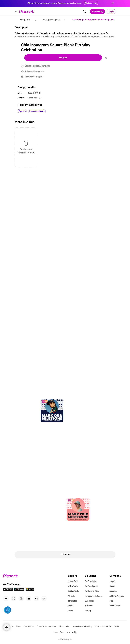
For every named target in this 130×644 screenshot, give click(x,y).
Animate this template (34, 71)
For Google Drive (92, 591)
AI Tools (71, 596)
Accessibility (72, 632)
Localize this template (34, 77)
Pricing (88, 611)
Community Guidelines (103, 626)
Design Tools (73, 591)
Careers (113, 586)
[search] (85, 11)
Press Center (115, 606)
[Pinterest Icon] (44, 599)
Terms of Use (15, 626)
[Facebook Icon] (6, 599)
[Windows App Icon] (30, 590)
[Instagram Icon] (21, 599)
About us (113, 591)
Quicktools (89, 601)
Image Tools (73, 581)
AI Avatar (89, 606)
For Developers (91, 586)
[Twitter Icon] (14, 599)
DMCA (117, 626)
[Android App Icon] (19, 590)
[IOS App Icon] (8, 590)
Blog (111, 601)
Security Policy (59, 632)
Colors (71, 606)
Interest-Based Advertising (82, 626)
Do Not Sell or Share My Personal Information (53, 626)
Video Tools (73, 586)
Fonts (70, 611)
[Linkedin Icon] (29, 599)
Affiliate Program (117, 596)
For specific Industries (94, 596)
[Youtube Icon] (36, 599)
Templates (72, 601)
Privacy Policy (29, 626)
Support (113, 581)
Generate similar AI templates (38, 66)
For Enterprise (91, 581)
